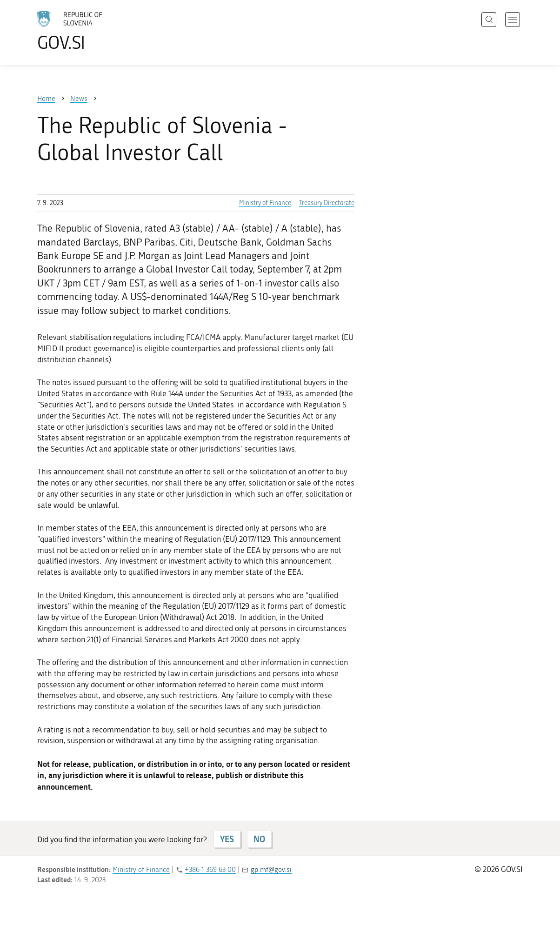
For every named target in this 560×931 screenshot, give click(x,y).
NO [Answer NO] (259, 839)
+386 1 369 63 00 (210, 870)
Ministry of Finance (265, 203)
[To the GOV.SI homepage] (96, 31)
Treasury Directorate (327, 203)
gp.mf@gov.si (271, 870)
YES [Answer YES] (227, 839)
